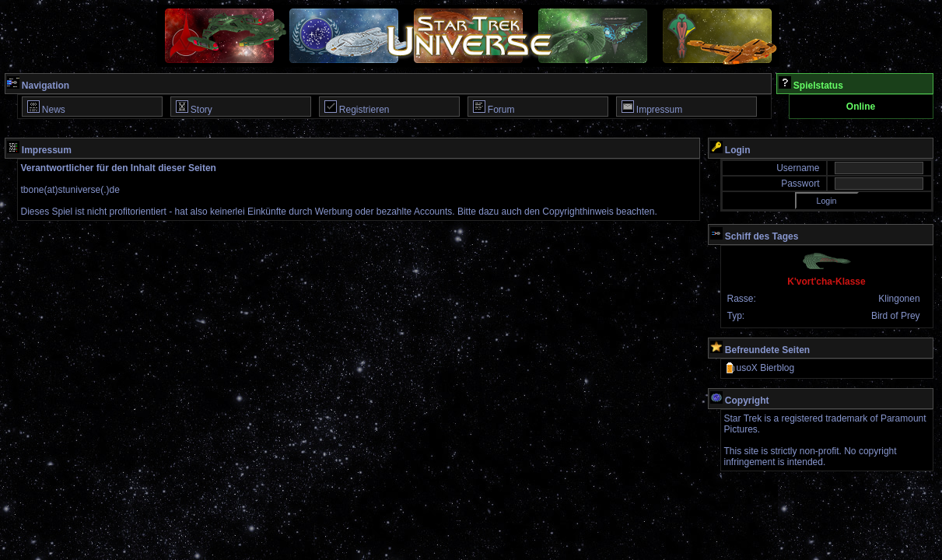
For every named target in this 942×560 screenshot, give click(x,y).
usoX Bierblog (760, 368)
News (46, 108)
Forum (494, 108)
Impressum (652, 108)
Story (194, 108)
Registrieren (357, 108)
